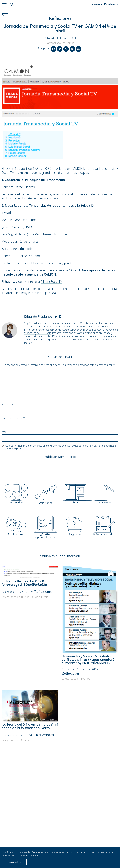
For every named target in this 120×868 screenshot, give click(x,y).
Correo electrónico (13, 418)
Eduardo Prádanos (104, 5)
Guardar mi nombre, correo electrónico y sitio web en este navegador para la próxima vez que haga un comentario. (60, 447)
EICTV (54, 336)
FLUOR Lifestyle (84, 323)
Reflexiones (60, 18)
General (26, 740)
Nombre (7, 405)
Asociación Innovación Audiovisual (43, 327)
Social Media (41, 597)
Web (4, 432)
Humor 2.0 (27, 597)
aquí (108, 336)
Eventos (70, 43)
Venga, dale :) (15, 862)
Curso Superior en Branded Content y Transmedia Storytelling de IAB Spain (71, 331)
